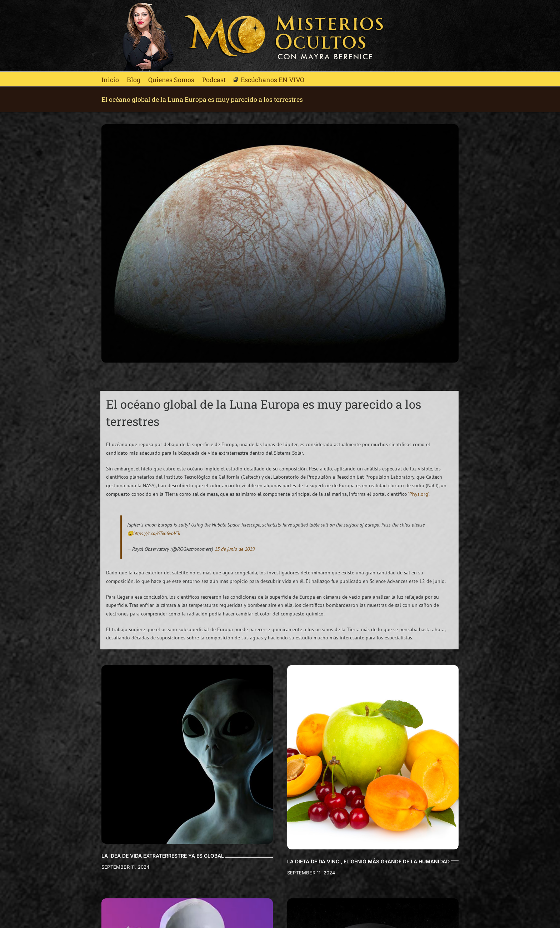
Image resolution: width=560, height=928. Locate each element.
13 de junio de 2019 (235, 549)
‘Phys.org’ (418, 494)
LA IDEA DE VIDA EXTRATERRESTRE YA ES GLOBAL (163, 856)
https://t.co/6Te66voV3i (157, 533)
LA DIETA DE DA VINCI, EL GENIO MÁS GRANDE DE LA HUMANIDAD (368, 861)
